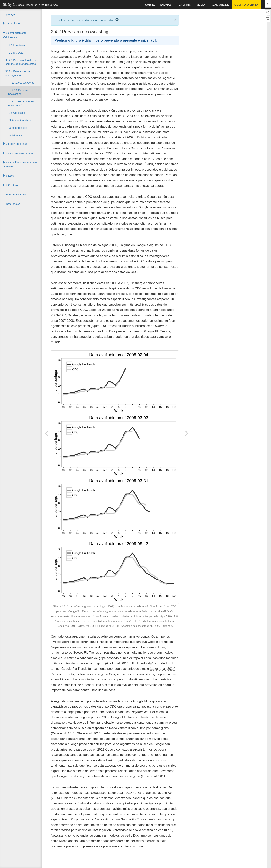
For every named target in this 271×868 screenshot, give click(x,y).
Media (201, 5)
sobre (150, 5)
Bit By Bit (30, 5)
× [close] (175, 20)
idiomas (166, 5)
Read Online (220, 5)
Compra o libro (246, 5)
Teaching (184, 5)
